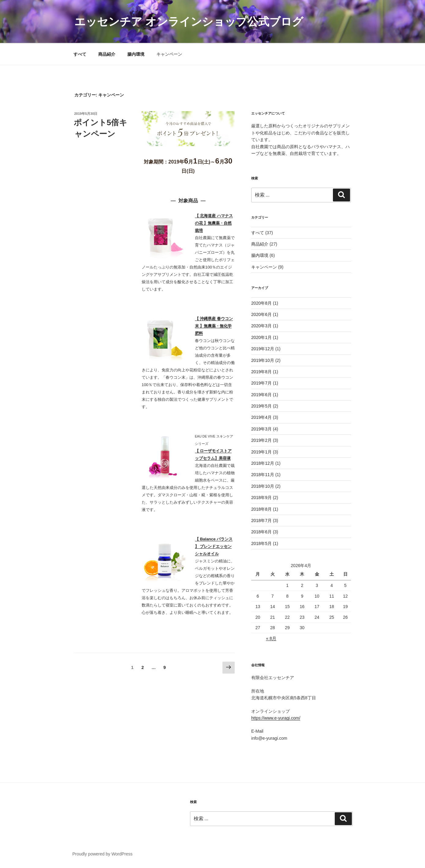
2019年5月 (261, 406)
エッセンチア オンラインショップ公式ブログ (189, 22)
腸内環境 (136, 54)
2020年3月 (261, 326)
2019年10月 (263, 360)
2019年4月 (261, 417)
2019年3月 (261, 429)
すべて (80, 54)
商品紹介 (107, 54)
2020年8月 (261, 303)
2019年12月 (263, 349)
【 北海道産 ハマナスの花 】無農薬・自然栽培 (214, 223)
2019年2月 (261, 440)
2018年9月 (261, 498)
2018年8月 (261, 509)
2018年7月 (261, 520)
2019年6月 (261, 395)
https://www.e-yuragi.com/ (276, 718)
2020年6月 (261, 314)
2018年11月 (263, 475)
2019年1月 (261, 452)
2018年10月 (263, 486)
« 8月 (271, 638)
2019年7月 (261, 383)
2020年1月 (261, 337)
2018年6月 (261, 532)
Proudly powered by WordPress (103, 854)
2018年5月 (261, 543)
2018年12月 (263, 463)
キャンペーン (169, 54)
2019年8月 (261, 372)
